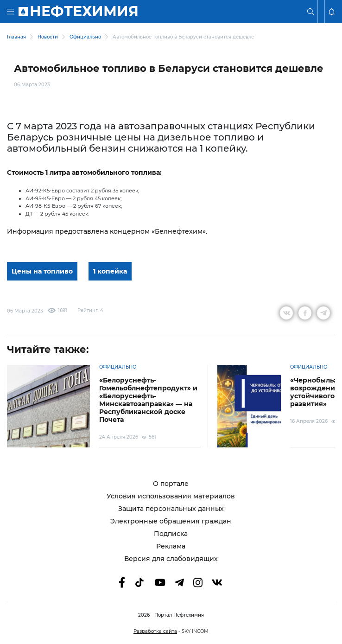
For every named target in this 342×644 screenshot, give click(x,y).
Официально (85, 37)
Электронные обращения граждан (171, 521)
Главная (16, 37)
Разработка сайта (155, 631)
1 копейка (110, 271)
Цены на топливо (42, 271)
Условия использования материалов (171, 496)
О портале (171, 484)
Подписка (171, 534)
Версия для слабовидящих (171, 559)
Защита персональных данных (171, 509)
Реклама (171, 546)
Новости (48, 37)
